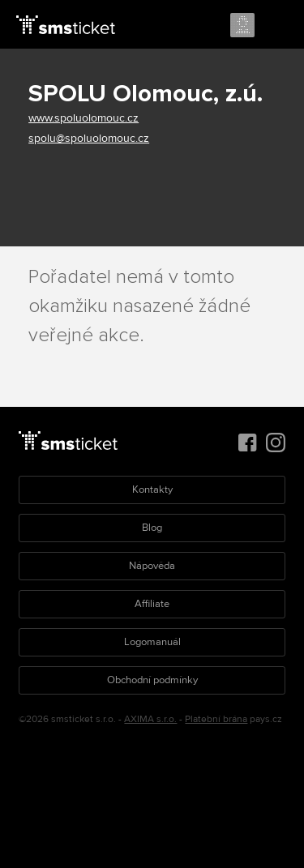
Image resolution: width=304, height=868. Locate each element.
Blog (152, 528)
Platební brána (216, 719)
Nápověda (152, 566)
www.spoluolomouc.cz (83, 118)
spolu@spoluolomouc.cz (89, 138)
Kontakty (152, 490)
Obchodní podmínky (152, 680)
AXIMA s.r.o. (150, 719)
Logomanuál (152, 642)
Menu (277, 26)
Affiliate (152, 604)
